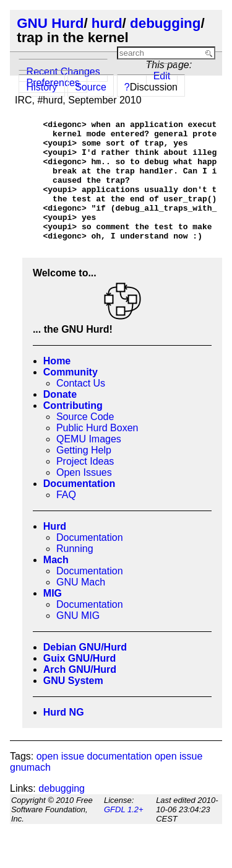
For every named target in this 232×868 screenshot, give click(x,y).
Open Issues (84, 497)
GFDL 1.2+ (124, 834)
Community (71, 396)
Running (75, 573)
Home (57, 385)
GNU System (73, 705)
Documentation (79, 508)
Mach (56, 584)
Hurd (55, 550)
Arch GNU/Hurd (80, 694)
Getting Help (84, 474)
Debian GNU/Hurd (85, 671)
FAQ (66, 519)
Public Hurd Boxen (97, 452)
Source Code (85, 441)
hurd (107, 23)
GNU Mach (81, 606)
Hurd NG (64, 736)
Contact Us (81, 407)
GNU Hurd (50, 23)
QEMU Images (89, 463)
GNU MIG (78, 640)
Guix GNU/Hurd (79, 682)
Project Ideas (85, 485)
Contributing (73, 430)
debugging (165, 23)
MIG (53, 617)
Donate (60, 419)
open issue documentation (94, 780)
